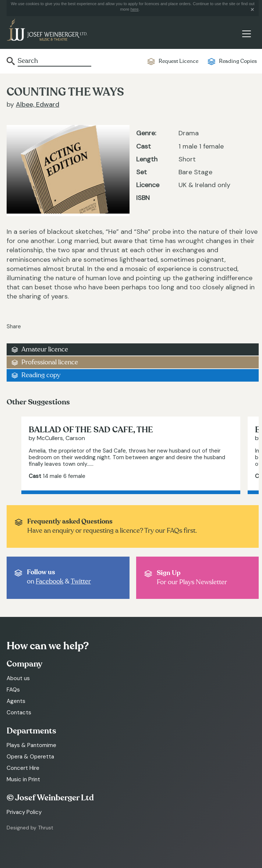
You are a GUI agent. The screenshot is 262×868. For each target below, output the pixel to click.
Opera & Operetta (30, 757)
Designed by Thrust (30, 828)
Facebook (49, 581)
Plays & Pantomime (31, 745)
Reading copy (41, 375)
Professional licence (50, 362)
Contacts (19, 712)
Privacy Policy (24, 812)
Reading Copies (238, 61)
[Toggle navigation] (246, 34)
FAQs (13, 690)
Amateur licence (45, 349)
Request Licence (178, 61)
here (135, 9)
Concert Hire (23, 768)
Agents (16, 701)
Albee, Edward (38, 104)
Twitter (81, 581)
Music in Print (23, 779)
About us (18, 678)
